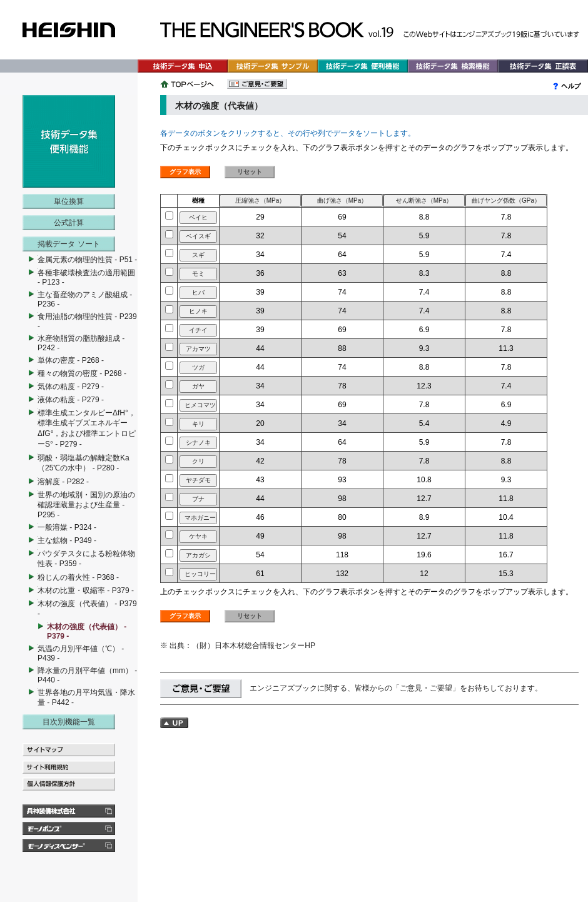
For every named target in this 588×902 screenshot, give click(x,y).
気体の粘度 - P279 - (71, 387)
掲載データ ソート (68, 244)
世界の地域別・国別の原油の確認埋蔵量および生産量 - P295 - (86, 505)
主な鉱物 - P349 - (67, 540)
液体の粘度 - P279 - (71, 400)
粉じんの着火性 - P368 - (78, 577)
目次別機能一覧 (69, 722)
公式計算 (69, 223)
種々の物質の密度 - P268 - (82, 373)
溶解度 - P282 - (63, 482)
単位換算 (69, 201)
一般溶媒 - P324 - (67, 527)
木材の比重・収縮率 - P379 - (86, 590)
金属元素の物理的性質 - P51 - (87, 260)
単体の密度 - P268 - (71, 360)
